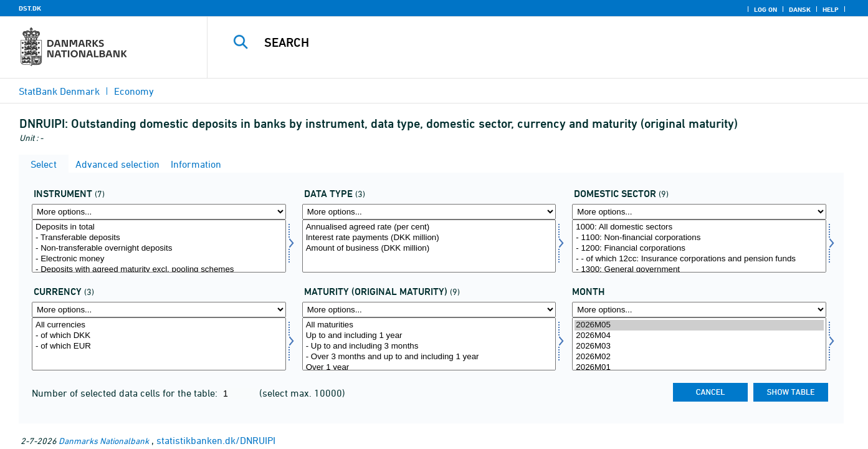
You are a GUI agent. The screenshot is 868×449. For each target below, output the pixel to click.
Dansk (800, 9)
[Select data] (429, 246)
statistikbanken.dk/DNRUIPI (216, 440)
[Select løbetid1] (429, 344)
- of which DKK (159, 336)
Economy (134, 91)
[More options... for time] (699, 310)
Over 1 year (429, 368)
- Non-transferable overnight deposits (159, 249)
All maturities (429, 325)
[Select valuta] (159, 344)
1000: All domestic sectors (699, 227)
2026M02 (699, 357)
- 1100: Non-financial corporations (699, 238)
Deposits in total (159, 227)
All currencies (159, 325)
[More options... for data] (429, 212)
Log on (765, 9)
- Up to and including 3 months (429, 346)
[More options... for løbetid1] (429, 310)
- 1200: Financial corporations (699, 249)
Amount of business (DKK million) (429, 249)
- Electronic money (159, 259)
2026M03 (699, 346)
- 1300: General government (699, 270)
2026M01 (699, 368)
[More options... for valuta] (159, 310)
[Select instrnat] (159, 246)
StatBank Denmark (59, 91)
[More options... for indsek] (699, 212)
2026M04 (699, 336)
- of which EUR (159, 346)
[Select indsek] (699, 246)
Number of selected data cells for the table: (126, 393)
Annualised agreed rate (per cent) (429, 227)
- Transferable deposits (159, 238)
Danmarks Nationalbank (104, 441)
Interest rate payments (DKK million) (429, 238)
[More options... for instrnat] (159, 212)
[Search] (520, 42)
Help (831, 9)
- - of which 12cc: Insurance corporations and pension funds (699, 259)
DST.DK (30, 8)
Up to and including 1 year (429, 336)
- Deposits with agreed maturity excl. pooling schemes (159, 270)
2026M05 (699, 325)
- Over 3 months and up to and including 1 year (429, 357)
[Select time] (699, 344)
